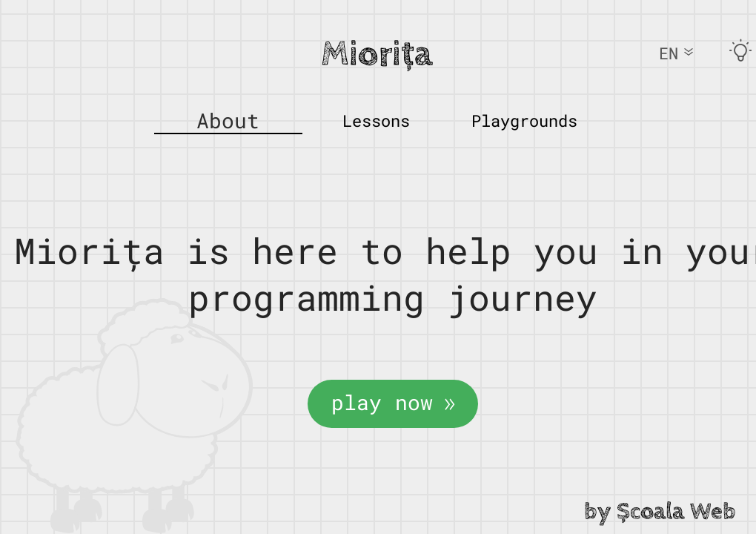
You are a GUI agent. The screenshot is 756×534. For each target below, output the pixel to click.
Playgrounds (524, 121)
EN (676, 53)
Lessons (376, 121)
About (228, 121)
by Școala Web (660, 512)
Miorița (377, 54)
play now (393, 402)
